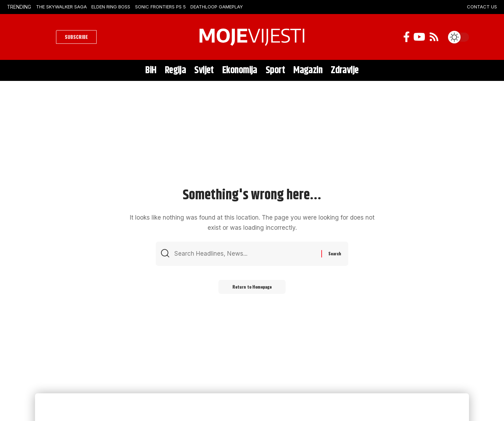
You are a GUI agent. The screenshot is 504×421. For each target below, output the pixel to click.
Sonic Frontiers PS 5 (160, 7)
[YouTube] (419, 37)
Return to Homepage (252, 287)
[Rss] (434, 37)
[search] (44, 37)
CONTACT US (482, 7)
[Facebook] (407, 37)
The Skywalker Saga (61, 7)
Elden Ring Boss (111, 7)
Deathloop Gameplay (217, 7)
